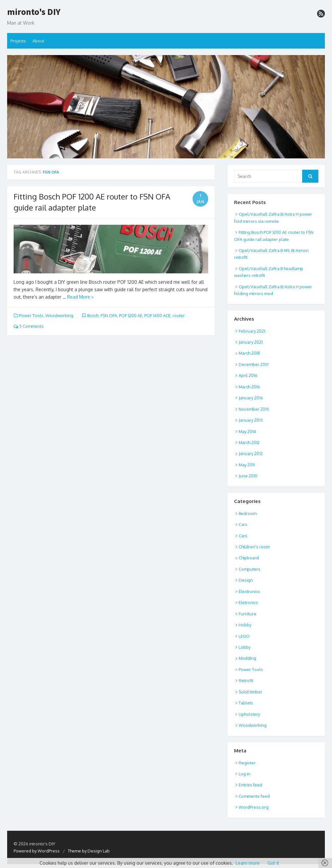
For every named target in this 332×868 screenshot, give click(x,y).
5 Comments (29, 326)
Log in (244, 774)
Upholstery (249, 714)
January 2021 (251, 342)
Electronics (249, 591)
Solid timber (250, 692)
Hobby (245, 625)
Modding (247, 658)
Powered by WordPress (37, 851)
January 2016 (251, 398)
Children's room (254, 547)
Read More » (80, 297)
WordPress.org (254, 807)
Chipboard (249, 558)
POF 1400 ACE (157, 315)
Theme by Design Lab (89, 851)
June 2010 (248, 476)
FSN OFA (109, 315)
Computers (249, 569)
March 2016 (249, 387)
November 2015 (254, 409)
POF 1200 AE (131, 315)
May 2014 (247, 431)
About (38, 41)
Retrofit (246, 680)
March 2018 (249, 353)
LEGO (244, 636)
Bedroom (248, 513)
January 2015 (251, 420)
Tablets (246, 703)
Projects (18, 41)
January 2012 (251, 453)
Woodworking (59, 315)
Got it (273, 863)
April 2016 (248, 375)
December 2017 (254, 364)
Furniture (248, 614)
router (179, 315)
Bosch (93, 315)
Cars (243, 524)
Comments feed (254, 796)
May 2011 (247, 465)
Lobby (244, 647)
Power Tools (31, 315)
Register (247, 763)
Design (246, 580)
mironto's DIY (34, 12)
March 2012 (249, 442)
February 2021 (252, 331)
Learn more (248, 863)
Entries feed (250, 785)
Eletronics (248, 602)
